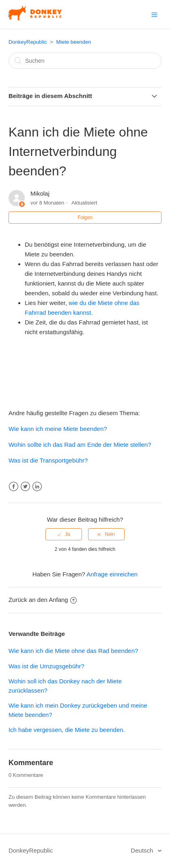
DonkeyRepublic (28, 42)
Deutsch (143, 850)
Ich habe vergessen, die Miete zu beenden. (67, 730)
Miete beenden (73, 42)
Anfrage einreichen (112, 574)
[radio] (64, 534)
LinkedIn (37, 487)
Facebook (14, 487)
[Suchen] (85, 61)
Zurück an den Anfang (43, 600)
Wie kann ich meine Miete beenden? (58, 429)
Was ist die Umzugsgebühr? (46, 666)
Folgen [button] (85, 218)
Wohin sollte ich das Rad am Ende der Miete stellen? (80, 445)
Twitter (25, 487)
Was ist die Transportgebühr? (48, 460)
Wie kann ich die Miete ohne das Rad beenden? (73, 651)
